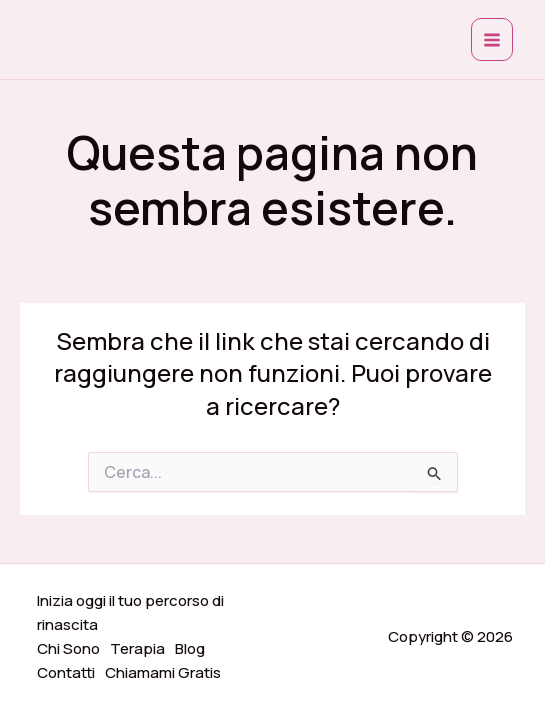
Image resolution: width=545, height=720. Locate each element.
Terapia (137, 648)
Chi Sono (68, 648)
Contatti (66, 672)
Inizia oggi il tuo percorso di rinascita (130, 612)
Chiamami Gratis (163, 672)
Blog (190, 648)
